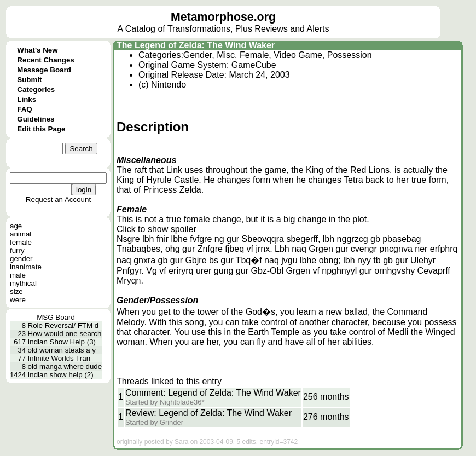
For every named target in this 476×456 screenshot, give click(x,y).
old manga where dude (65, 366)
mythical (23, 283)
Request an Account (58, 200)
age (16, 226)
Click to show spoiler (156, 229)
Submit (29, 80)
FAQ (24, 109)
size (16, 292)
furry (17, 250)
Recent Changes (45, 60)
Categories (36, 90)
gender (21, 259)
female (21, 242)
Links (27, 99)
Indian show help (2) (61, 375)
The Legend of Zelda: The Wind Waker (196, 45)
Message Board (44, 70)
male (18, 275)
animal (21, 234)
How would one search (65, 334)
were (18, 300)
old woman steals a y (62, 350)
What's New (37, 50)
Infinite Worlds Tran (59, 358)
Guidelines (36, 119)
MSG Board (56, 317)
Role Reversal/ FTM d (63, 325)
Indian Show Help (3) (62, 342)
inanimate (26, 267)
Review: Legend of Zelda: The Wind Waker (208, 413)
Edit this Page (41, 129)
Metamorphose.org (223, 17)
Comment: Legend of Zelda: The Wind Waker (213, 393)
